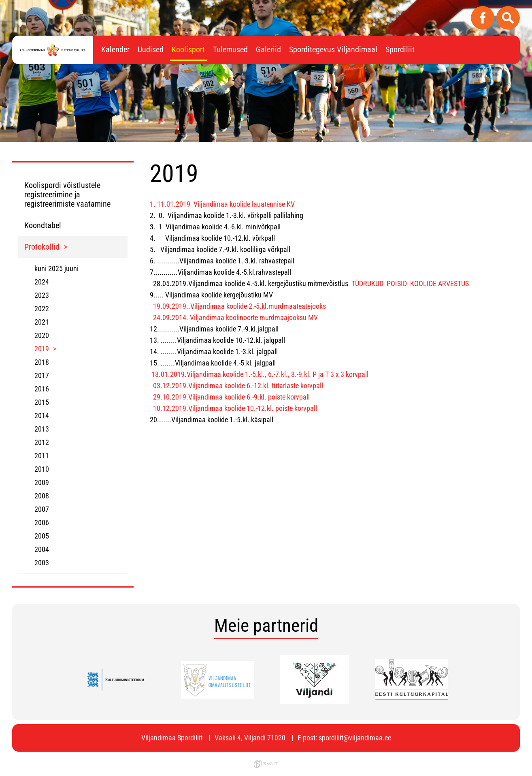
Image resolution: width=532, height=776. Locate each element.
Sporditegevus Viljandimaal (333, 49)
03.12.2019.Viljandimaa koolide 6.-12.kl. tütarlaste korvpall (238, 386)
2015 (42, 402)
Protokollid (42, 247)
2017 (42, 375)
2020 (42, 335)
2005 (42, 536)
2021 (42, 322)
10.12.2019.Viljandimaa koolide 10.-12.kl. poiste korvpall (235, 408)
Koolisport (188, 49)
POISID (397, 283)
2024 (42, 282)
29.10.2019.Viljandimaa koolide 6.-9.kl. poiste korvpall (231, 397)
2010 (42, 469)
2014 (42, 416)
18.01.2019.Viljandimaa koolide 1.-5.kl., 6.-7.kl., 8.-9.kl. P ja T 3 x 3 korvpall (260, 374)
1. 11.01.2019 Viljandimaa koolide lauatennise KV (222, 204)
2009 (42, 482)
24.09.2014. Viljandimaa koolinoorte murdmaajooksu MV (235, 317)
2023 (42, 295)
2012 (42, 442)
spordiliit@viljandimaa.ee (355, 738)
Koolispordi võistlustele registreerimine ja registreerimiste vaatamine (67, 195)
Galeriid (268, 49)
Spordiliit (400, 49)
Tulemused (230, 49)
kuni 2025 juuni (56, 268)
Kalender (115, 49)
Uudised (151, 49)
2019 (42, 349)
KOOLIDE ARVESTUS (439, 283)
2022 (42, 309)
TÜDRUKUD (367, 283)
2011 (42, 456)
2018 (42, 362)
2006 (42, 523)
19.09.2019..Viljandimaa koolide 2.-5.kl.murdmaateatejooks (239, 306)
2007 (42, 509)
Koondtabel (43, 225)
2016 (42, 389)
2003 (42, 563)
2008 (42, 496)
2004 (42, 549)
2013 (42, 429)
